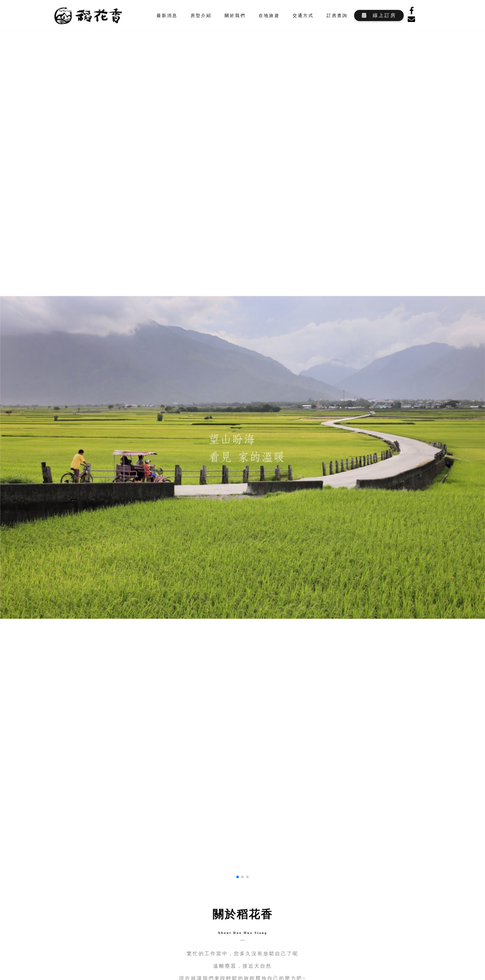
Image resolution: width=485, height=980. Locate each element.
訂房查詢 (337, 16)
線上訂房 (379, 15)
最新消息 (167, 16)
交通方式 (303, 16)
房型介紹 (201, 16)
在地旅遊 (269, 16)
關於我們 (235, 16)
